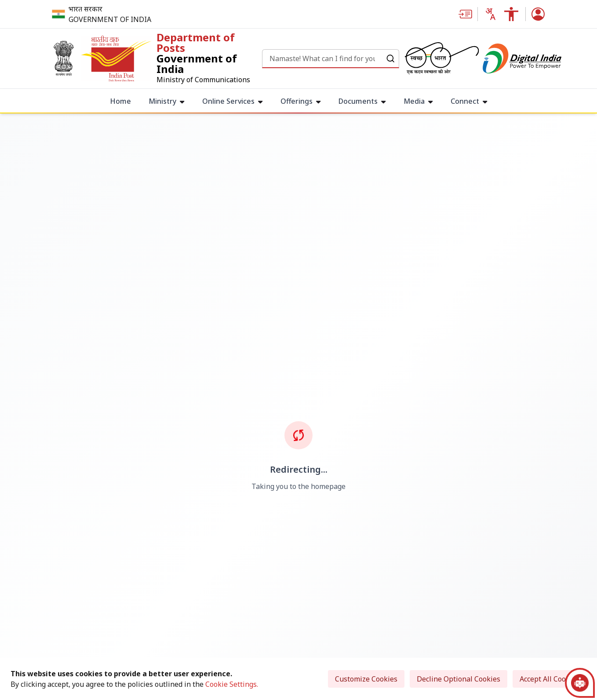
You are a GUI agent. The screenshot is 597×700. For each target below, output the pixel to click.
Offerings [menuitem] (301, 101)
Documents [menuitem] (362, 101)
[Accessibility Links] (511, 14)
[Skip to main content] (465, 14)
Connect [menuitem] (469, 101)
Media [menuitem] (418, 101)
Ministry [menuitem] (167, 101)
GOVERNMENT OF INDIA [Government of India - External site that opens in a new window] (110, 19)
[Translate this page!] (490, 14)
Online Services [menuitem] (233, 101)
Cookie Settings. (232, 684)
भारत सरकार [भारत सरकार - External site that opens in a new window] (86, 9)
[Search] (322, 58)
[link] (155, 58)
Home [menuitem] (120, 101)
